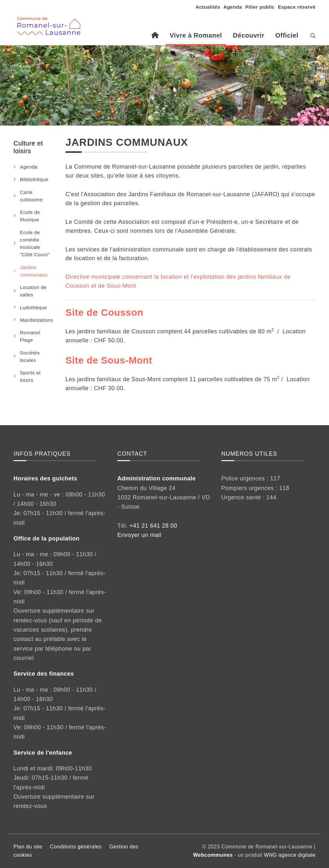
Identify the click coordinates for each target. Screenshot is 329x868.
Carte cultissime (31, 196)
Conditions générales (76, 847)
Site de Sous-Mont (109, 360)
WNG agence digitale (290, 855)
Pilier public (260, 7)
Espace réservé (297, 7)
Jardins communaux (34, 271)
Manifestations (37, 320)
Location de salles (33, 291)
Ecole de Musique (30, 216)
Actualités (208, 7)
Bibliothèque (34, 179)
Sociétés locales (30, 356)
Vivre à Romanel (196, 35)
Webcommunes (213, 855)
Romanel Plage (30, 336)
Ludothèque (33, 307)
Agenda (233, 7)
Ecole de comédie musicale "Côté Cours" (35, 244)
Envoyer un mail (139, 535)
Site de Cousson (105, 312)
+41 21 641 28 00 (153, 526)
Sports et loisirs (30, 376)
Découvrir (249, 35)
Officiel (287, 35)
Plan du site (28, 847)
